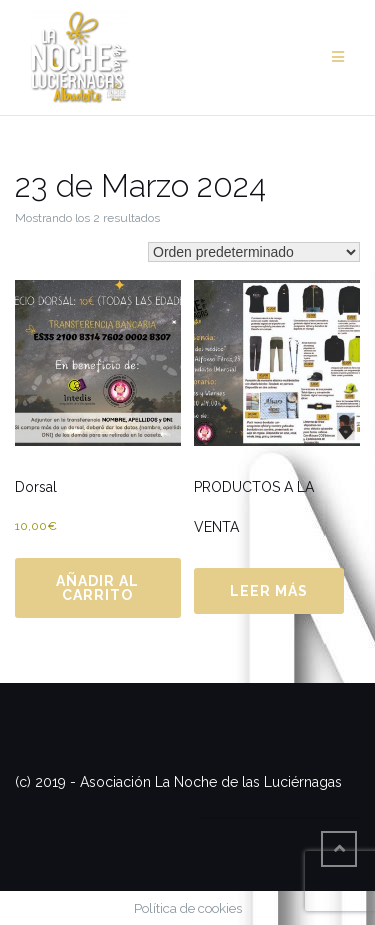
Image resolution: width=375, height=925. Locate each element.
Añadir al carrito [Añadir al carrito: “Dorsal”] (97, 588)
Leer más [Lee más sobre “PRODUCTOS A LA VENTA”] (269, 591)
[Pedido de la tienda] (254, 252)
